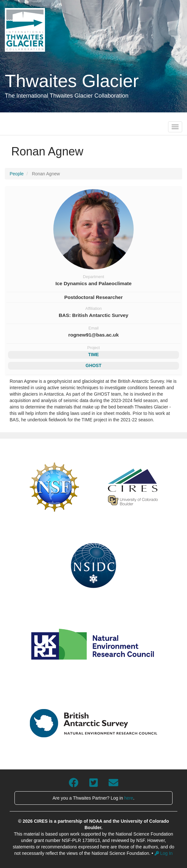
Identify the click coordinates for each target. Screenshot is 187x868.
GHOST (93, 365)
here (129, 798)
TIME (93, 355)
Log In (164, 853)
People (17, 174)
